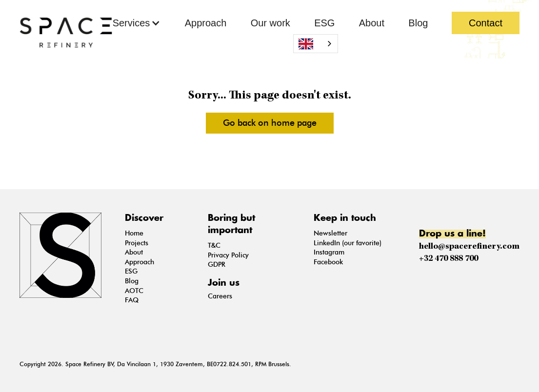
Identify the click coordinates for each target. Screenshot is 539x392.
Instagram (329, 252)
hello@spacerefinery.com (469, 247)
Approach (206, 23)
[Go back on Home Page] (66, 32)
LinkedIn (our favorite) (348, 243)
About (372, 23)
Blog (418, 23)
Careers (220, 296)
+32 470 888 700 (449, 259)
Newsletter (330, 233)
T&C (214, 245)
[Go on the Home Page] (64, 255)
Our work (270, 23)
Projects (137, 243)
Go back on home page (270, 123)
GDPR (217, 265)
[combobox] (316, 44)
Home (134, 233)
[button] (137, 23)
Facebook (328, 262)
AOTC (134, 291)
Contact (486, 23)
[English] (316, 44)
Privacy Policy (228, 255)
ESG (324, 23)
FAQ (132, 300)
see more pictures (278, 157)
